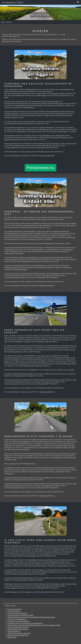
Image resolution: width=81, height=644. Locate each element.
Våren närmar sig (14, 631)
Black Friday (12, 637)
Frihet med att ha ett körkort (18, 629)
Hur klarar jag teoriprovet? (17, 613)
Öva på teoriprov (14, 611)
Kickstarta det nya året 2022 (18, 635)
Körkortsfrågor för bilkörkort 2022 (20, 615)
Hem (3, 22)
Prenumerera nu (40, 168)
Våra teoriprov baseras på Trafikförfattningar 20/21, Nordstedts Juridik (34, 625)
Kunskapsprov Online (13, 2)
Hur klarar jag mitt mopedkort (18, 621)
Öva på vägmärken (15, 609)
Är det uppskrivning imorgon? (18, 627)
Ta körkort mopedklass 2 (17, 619)
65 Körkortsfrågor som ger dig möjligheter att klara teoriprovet (31, 617)
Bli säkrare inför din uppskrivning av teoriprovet (25, 623)
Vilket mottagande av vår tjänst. (19, 633)
